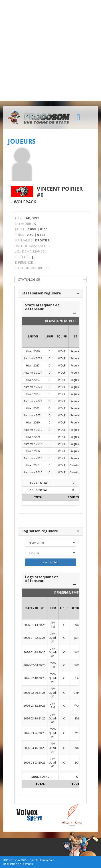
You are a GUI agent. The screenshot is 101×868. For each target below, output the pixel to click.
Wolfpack (25, 202)
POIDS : (20, 235)
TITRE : (20, 218)
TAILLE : (20, 229)
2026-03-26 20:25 (34, 733)
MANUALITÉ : (24, 240)
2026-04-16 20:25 (34, 748)
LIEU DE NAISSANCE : (30, 251)
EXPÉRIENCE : (24, 262)
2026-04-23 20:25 (34, 763)
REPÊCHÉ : (22, 257)
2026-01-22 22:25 (34, 638)
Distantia (27, 864)
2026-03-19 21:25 (34, 718)
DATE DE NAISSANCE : (31, 246)
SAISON (33, 336)
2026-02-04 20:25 (34, 665)
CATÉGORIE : (24, 224)
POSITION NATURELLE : (32, 268)
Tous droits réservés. (41, 860)
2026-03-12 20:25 (34, 706)
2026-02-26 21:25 (34, 693)
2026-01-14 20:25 (34, 625)
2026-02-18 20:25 (34, 678)
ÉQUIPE (62, 336)
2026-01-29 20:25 (34, 652)
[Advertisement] (50, 50)
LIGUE (49, 336)
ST (76, 336)
